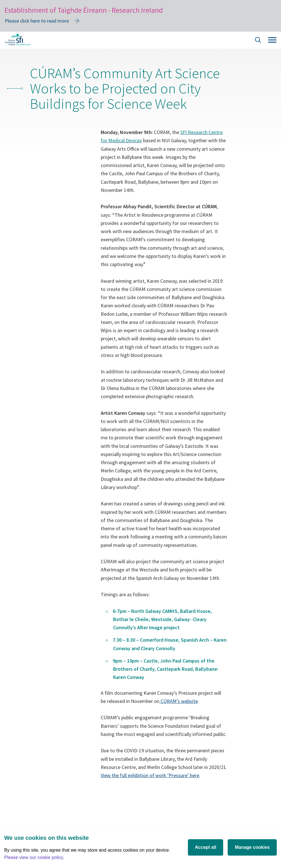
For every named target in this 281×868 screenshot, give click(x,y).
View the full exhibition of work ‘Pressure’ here (150, 775)
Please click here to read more (37, 21)
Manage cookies (252, 847)
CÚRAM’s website (179, 701)
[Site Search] (258, 41)
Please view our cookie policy (34, 857)
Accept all (206, 847)
